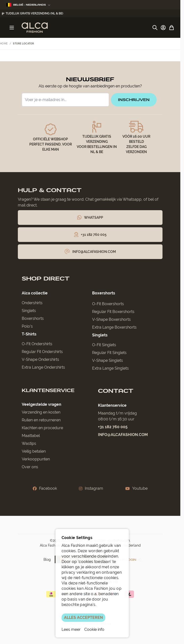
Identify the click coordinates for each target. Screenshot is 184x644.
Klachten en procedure (42, 429)
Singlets (29, 311)
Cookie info (94, 629)
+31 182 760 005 (113, 428)
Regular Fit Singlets (109, 353)
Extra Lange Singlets (110, 369)
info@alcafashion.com (123, 435)
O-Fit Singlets (104, 346)
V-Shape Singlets (108, 361)
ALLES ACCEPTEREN (83, 618)
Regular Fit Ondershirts (42, 352)
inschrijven (133, 100)
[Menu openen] (12, 28)
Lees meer (71, 629)
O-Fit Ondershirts (37, 345)
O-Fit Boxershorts (108, 305)
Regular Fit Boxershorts (113, 312)
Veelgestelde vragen (42, 405)
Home (4, 44)
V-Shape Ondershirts (40, 360)
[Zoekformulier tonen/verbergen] (155, 28)
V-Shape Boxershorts (111, 320)
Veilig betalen (34, 452)
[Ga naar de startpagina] (35, 28)
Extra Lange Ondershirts (43, 368)
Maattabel (31, 436)
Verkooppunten (36, 460)
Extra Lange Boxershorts (114, 328)
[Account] (163, 28)
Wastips (29, 444)
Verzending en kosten (41, 413)
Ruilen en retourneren (41, 421)
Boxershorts (33, 319)
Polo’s (27, 327)
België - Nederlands (28, 5)
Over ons (30, 468)
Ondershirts (32, 304)
